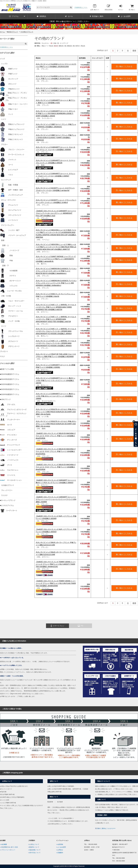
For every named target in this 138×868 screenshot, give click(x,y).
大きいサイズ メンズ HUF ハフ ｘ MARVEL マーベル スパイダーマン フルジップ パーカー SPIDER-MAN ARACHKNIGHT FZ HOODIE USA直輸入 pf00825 (56, 343)
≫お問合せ (60, 850)
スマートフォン (58, 626)
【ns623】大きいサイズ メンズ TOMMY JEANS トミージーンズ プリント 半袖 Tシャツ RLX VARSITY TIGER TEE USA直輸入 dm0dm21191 (56, 564)
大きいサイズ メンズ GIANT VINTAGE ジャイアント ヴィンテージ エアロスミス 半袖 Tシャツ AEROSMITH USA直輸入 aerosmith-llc (56, 259)
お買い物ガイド (95, 7)
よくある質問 (124, 16)
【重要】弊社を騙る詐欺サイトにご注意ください (69, 21)
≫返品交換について (34, 850)
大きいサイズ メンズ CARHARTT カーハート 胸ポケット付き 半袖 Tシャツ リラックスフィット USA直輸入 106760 (55, 380)
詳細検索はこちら (81, 7)
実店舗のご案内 (97, 16)
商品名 (51, 46)
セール (69, 16)
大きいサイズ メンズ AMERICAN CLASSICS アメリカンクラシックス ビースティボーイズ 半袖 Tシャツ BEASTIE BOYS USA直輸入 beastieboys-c (56, 271)
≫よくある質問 (61, 847)
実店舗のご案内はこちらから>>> (105, 828)
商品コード (45, 46)
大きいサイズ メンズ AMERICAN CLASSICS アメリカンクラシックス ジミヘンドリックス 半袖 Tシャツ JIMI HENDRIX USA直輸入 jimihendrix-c (56, 283)
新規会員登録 (109, 7)
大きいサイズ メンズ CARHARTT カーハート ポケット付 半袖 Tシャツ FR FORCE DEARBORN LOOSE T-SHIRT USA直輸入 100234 (55, 113)
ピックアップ (64, 43)
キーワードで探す (7, 39)
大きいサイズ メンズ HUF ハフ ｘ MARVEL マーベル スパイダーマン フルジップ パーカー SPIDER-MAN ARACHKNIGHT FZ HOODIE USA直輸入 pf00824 (56, 331)
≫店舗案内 (60, 853)
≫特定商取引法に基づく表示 (9, 847)
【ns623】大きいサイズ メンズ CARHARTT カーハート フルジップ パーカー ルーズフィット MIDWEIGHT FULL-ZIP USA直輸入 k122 (56, 213)
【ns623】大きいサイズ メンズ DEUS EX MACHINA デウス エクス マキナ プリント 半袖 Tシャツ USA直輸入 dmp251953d (56, 467)
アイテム (17, 16)
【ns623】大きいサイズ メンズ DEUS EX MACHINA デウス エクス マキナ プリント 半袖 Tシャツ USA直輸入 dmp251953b (56, 436)
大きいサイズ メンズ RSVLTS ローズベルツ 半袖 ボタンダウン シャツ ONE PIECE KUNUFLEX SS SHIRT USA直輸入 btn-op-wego (56, 424)
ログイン (121, 7)
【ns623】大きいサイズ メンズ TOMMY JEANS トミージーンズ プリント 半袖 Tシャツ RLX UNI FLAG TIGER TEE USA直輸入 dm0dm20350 (56, 583)
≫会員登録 (60, 844)
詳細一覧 (56, 43)
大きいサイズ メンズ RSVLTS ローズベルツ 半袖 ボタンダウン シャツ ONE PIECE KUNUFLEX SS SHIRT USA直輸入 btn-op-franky (56, 412)
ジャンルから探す (7, 363)
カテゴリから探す (7, 53)
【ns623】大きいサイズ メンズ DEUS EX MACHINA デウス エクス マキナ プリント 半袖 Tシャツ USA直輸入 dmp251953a (56, 451)
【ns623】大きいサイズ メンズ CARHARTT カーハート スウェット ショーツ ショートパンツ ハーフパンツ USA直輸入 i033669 (56, 499)
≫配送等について (34, 847)
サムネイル (45, 43)
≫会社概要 (3, 844)
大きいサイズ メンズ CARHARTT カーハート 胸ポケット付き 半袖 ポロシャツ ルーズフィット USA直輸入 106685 (55, 396)
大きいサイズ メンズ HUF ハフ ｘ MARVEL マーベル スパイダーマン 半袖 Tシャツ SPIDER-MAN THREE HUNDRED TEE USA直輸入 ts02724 (56, 307)
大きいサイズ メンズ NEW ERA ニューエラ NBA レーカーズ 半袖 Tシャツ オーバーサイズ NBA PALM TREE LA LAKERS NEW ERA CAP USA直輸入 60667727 (56, 247)
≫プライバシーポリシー (8, 850)
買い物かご (132, 7)
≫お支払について (34, 844)
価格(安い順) (63, 46)
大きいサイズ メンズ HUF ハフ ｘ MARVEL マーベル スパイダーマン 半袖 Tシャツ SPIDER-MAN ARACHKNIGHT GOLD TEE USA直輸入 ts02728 (56, 319)
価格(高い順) (71, 46)
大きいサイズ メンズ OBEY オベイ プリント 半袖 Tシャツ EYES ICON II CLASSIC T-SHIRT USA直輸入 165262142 (56, 138)
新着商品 (41, 16)
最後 (134, 51)
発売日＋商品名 (80, 46)
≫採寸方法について (34, 853)
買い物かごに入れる (124, 66)
